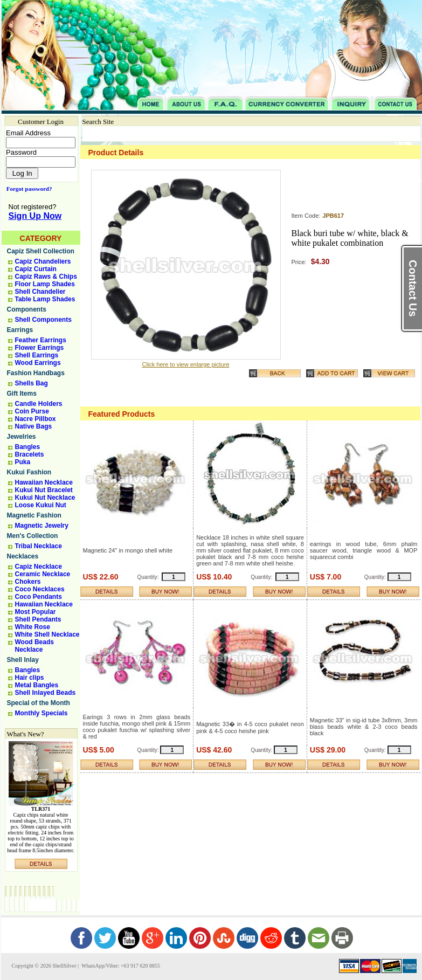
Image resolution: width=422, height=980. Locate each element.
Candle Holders (39, 404)
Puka (23, 462)
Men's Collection (33, 536)
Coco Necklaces (40, 589)
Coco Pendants (39, 597)
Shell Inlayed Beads (46, 693)
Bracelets (30, 454)
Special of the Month (39, 703)
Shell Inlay (23, 660)
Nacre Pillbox (36, 419)
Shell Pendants (38, 619)
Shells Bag (32, 383)
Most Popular (36, 612)
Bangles (28, 447)
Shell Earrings (37, 355)
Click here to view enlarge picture (185, 364)
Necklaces (23, 556)
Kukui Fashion (29, 472)
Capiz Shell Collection (41, 251)
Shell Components (43, 320)
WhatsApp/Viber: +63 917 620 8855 (120, 966)
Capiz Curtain (36, 269)
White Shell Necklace (47, 634)
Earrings (20, 330)
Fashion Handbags (36, 373)
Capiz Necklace (39, 567)
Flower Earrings (40, 348)
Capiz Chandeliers (43, 261)
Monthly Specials (41, 713)
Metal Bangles (37, 685)
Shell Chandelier (40, 292)
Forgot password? (27, 189)
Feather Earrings (41, 340)
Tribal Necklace (39, 546)
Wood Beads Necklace (34, 646)
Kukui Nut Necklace (45, 498)
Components (27, 309)
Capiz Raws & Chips (46, 277)
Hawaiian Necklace (44, 482)
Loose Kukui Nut (41, 505)
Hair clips (30, 678)
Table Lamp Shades (45, 299)
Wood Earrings (38, 363)
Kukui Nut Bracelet (44, 490)
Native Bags (34, 426)
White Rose (33, 627)
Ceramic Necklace (43, 574)
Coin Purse (32, 411)
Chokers (28, 582)
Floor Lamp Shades (45, 284)
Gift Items (22, 394)
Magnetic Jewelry (42, 526)
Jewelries (22, 437)
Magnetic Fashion (34, 515)
